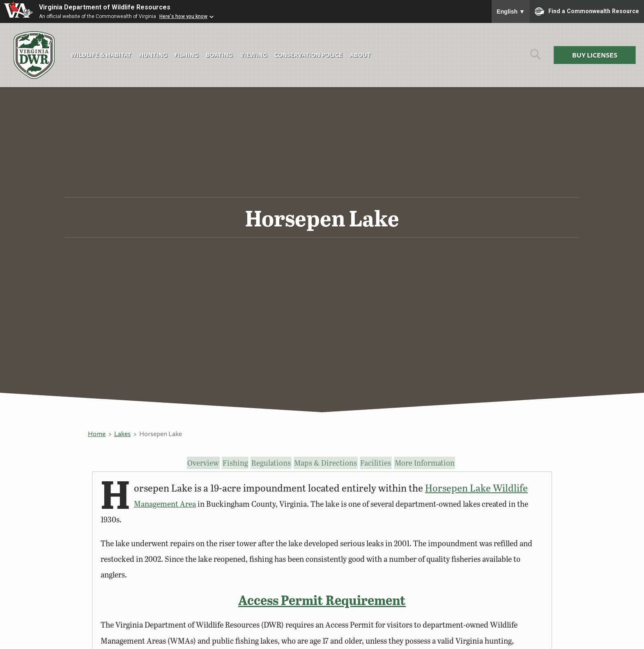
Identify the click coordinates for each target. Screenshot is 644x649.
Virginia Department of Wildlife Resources (105, 7)
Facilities (379, 463)
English (511, 12)
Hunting (153, 55)
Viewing (254, 55)
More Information (428, 463)
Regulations (275, 463)
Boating (219, 55)
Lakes (122, 434)
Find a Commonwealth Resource (587, 12)
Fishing (186, 55)
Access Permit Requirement (322, 600)
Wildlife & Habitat (101, 55)
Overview (203, 463)
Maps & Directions (329, 463)
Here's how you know (183, 16)
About (360, 55)
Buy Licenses (595, 55)
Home (97, 434)
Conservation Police (308, 55)
